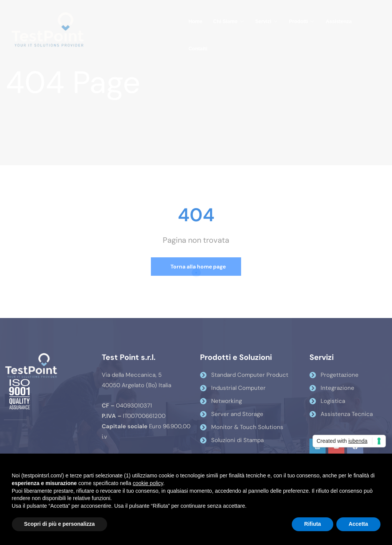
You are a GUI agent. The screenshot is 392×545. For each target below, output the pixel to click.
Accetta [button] (358, 524)
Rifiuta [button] (313, 524)
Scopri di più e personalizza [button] (60, 524)
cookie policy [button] (148, 483)
